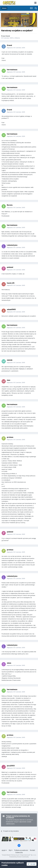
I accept (32, 864)
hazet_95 (11, 283)
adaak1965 (11, 309)
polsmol (10, 267)
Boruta (10, 205)
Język (4, 850)
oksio (9, 663)
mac (9, 380)
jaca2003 (11, 766)
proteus (10, 437)
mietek (10, 360)
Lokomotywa (12, 245)
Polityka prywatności (21, 850)
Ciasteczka (19, 852)
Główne (17, 38)
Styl (11, 850)
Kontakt (32, 850)
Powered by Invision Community (19, 857)
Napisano (16, 48)
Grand (8, 36)
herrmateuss (12, 70)
